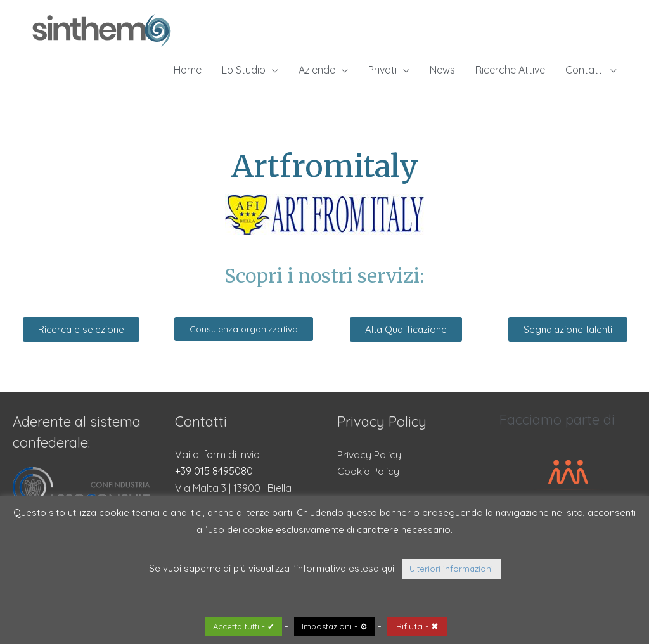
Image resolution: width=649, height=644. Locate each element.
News (442, 70)
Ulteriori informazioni (451, 569)
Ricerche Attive (510, 70)
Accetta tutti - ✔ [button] (244, 626)
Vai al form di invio (217, 454)
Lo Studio (244, 70)
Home (188, 70)
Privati (382, 70)
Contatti (585, 70)
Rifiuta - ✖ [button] (417, 626)
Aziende (317, 70)
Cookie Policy (368, 471)
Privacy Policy (369, 454)
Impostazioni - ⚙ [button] (335, 626)
